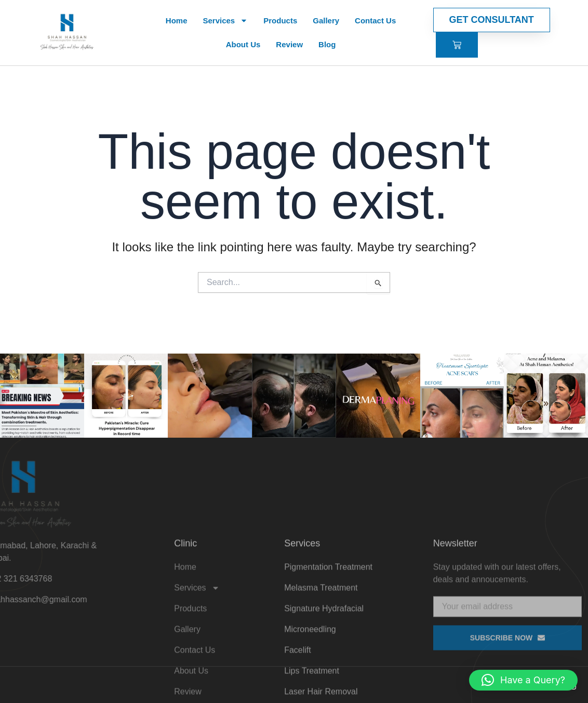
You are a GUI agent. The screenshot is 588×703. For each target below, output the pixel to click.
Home (177, 21)
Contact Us (375, 21)
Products (280, 21)
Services (225, 21)
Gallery (326, 21)
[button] (523, 680)
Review (289, 44)
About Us (243, 44)
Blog (327, 44)
